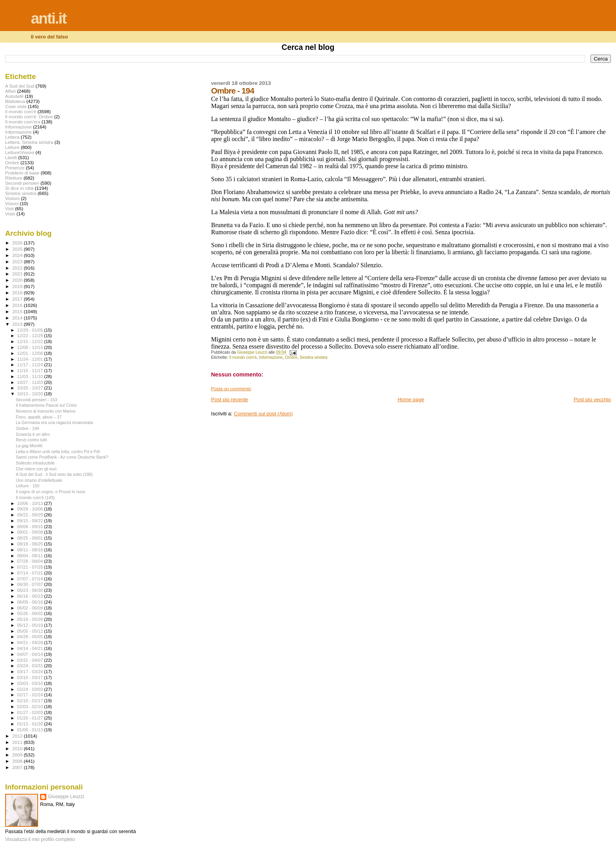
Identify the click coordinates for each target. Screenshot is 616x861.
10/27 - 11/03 (31, 382)
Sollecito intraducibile (35, 463)
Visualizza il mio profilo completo (40, 839)
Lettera (12, 137)
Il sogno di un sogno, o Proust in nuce (50, 492)
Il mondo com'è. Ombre (29, 117)
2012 (18, 736)
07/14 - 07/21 (31, 573)
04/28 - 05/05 (31, 637)
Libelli (11, 157)
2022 (18, 268)
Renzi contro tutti (31, 440)
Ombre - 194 (27, 428)
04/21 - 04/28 (31, 643)
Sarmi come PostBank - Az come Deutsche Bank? (62, 457)
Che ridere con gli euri (36, 469)
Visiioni (12, 198)
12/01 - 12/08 (31, 353)
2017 (18, 299)
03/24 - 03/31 (31, 666)
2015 (18, 311)
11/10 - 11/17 (31, 371)
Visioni (12, 203)
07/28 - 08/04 (31, 561)
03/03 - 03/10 (31, 683)
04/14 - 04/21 (31, 648)
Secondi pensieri (22, 183)
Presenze (15, 168)
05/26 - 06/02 (31, 613)
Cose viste (16, 106)
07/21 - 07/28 (31, 567)
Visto (10, 214)
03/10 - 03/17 (31, 677)
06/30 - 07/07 (31, 584)
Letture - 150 (27, 486)
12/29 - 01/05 (31, 330)
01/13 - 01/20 (31, 724)
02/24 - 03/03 (31, 689)
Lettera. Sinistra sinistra (29, 142)
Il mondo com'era (23, 122)
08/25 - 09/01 (31, 538)
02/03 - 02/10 (31, 707)
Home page (411, 399)
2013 (18, 324)
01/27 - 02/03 (31, 712)
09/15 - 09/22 (31, 521)
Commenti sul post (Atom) (263, 414)
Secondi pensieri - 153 (36, 400)
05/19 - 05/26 (31, 619)
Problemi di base (22, 173)
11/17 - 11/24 (31, 365)
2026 (18, 243)
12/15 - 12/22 (31, 341)
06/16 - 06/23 (31, 596)
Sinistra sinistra (313, 357)
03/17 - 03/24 (31, 672)
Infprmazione (18, 132)
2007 (18, 767)
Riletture (14, 178)
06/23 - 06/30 (31, 590)
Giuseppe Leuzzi (66, 797)
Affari (10, 91)
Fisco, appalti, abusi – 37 (39, 417)
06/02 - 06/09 (31, 608)
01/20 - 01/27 (31, 718)
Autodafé (14, 96)
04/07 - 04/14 (31, 654)
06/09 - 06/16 (31, 602)
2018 (18, 293)
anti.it (48, 18)
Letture (12, 147)
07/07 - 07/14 (31, 579)
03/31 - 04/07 (31, 660)
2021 (18, 274)
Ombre (291, 357)
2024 (18, 255)
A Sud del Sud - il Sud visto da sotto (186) (54, 474)
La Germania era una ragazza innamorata (54, 422)
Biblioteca (15, 101)
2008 (18, 761)
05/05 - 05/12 (31, 631)
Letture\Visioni (20, 152)
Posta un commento (231, 389)
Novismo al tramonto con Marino (46, 411)
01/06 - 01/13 (31, 730)
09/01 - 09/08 (31, 532)
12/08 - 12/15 (31, 347)
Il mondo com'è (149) (35, 498)
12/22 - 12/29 (31, 336)
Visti (9, 208)
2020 (18, 280)
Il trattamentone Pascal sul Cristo (46, 405)
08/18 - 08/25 (31, 544)
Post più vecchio (592, 399)
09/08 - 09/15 (31, 527)
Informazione (271, 357)
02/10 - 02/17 (31, 701)
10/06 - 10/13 (31, 503)
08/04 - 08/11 (31, 556)
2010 (18, 748)
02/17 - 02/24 (31, 695)
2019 (18, 286)
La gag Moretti (29, 446)
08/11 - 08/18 (31, 550)
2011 (18, 742)
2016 (18, 305)
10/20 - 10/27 (31, 388)
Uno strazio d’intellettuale (39, 480)
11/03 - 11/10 (31, 376)
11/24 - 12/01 (31, 359)
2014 (18, 318)
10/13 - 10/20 (31, 394)
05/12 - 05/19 (31, 625)
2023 (18, 262)
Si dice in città (19, 188)
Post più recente (229, 399)
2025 (18, 249)
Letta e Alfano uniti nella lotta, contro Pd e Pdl (58, 452)
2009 (18, 755)
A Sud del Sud (20, 86)
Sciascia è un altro (33, 434)
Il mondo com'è (243, 357)
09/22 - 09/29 (31, 515)
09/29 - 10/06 (31, 509)
